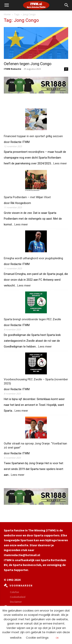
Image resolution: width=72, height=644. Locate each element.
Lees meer (60, 164)
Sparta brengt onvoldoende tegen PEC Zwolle (32, 319)
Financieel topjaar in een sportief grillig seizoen (33, 136)
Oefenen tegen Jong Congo (28, 64)
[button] (67, 5)
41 (66, 69)
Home (7, 14)
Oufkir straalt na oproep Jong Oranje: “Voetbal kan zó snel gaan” (35, 446)
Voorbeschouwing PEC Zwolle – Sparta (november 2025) (36, 381)
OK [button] (57, 638)
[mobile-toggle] (7, 5)
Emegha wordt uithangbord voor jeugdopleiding (33, 258)
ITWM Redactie (12, 69)
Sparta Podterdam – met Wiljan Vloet (28, 197)
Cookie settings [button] (37, 638)
